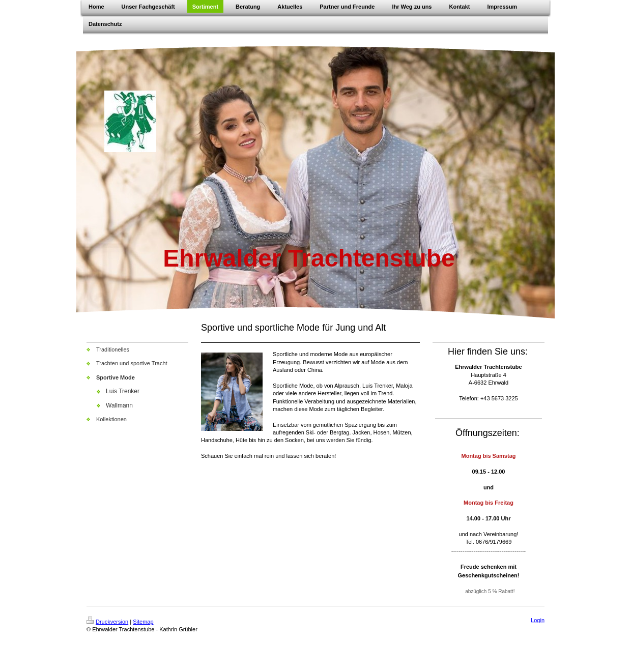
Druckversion (107, 622)
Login (538, 620)
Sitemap (143, 622)
